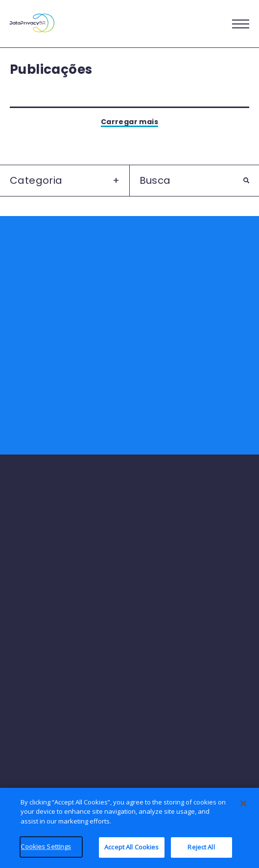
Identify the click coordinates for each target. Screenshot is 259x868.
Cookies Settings (46, 851)
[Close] (243, 808)
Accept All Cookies (131, 852)
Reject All (201, 852)
